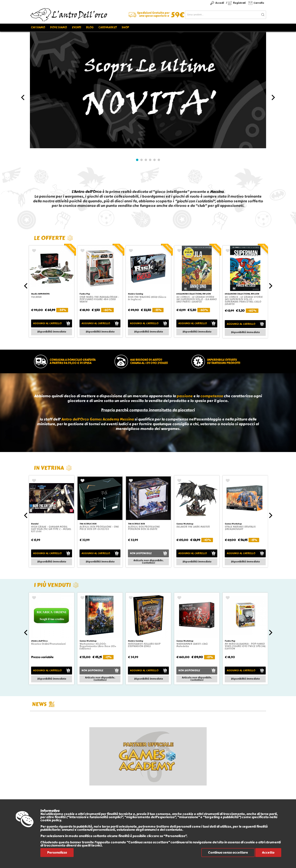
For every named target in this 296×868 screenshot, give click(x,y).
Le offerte (53, 238)
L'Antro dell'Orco (39, 641)
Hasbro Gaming (136, 294)
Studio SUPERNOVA (40, 294)
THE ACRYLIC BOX (88, 524)
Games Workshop (185, 524)
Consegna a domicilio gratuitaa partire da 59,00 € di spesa (73, 362)
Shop (125, 27)
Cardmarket (108, 27)
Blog (90, 27)
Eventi (76, 27)
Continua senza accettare (228, 853)
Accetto (268, 853)
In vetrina (53, 468)
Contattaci (148, 563)
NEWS (43, 704)
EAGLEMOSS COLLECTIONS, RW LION (193, 294)
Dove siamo (58, 27)
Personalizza (57, 853)
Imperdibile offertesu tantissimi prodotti (224, 362)
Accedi (220, 3)
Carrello (259, 3)
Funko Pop (85, 294)
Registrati (239, 3)
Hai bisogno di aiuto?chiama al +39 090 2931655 (149, 362)
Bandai (35, 524)
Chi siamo (38, 27)
